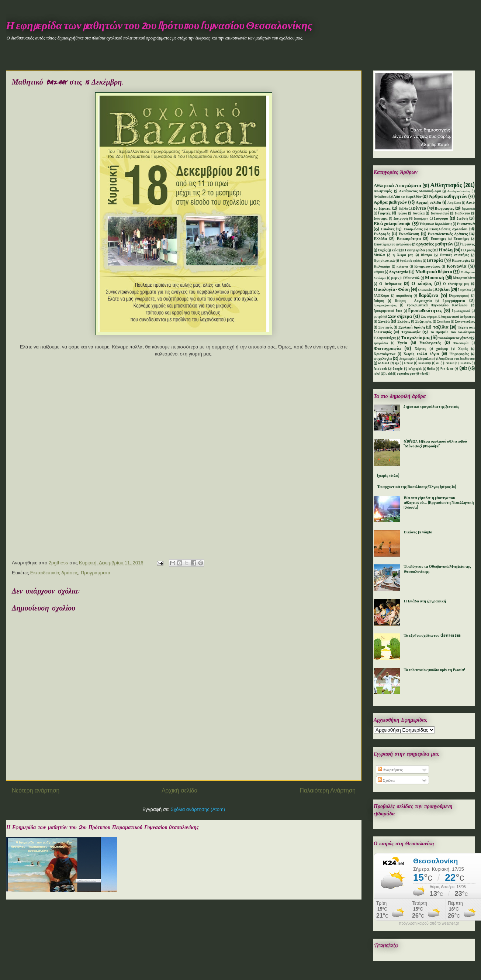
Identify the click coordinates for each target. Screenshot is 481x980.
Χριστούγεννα (385, 354)
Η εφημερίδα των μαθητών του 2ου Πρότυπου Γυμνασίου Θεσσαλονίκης (159, 26)
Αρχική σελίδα (179, 790)
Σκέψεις (404, 322)
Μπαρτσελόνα (464, 278)
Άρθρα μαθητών (390, 202)
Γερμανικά (468, 209)
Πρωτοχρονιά (461, 311)
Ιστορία (435, 260)
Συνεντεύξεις (465, 322)
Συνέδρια (444, 322)
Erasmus (449, 364)
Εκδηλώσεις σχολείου (448, 229)
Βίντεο (419, 208)
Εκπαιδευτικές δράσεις (54, 573)
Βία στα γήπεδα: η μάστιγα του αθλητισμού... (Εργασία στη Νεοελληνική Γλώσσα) (439, 503)
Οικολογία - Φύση (392, 290)
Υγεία (402, 343)
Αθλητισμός (446, 185)
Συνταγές (386, 328)
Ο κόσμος (422, 284)
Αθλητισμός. (383, 191)
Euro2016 (465, 364)
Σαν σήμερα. (429, 317)
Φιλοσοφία (461, 343)
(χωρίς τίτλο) (388, 476)
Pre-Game (447, 369)
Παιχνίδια (464, 290)
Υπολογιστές (430, 343)
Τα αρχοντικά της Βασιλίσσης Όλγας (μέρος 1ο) (417, 487)
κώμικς (379, 272)
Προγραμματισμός (385, 306)
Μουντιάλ (412, 278)
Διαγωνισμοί (440, 214)
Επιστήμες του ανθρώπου (393, 245)
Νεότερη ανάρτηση (36, 790)
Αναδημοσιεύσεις (458, 192)
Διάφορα (441, 219)
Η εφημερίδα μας (417, 250)
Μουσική (435, 278)
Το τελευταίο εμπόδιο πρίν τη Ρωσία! (434, 670)
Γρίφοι (402, 214)
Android (384, 363)
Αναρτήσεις (390, 770)
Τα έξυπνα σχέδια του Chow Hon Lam (432, 636)
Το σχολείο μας (416, 338)
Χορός (463, 349)
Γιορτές (384, 213)
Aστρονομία (407, 359)
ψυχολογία (383, 359)
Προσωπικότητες (425, 311)
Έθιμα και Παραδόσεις (436, 224)
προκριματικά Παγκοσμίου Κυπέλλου (437, 305)
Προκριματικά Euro (388, 311)
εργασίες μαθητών (435, 244)
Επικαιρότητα (409, 239)
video (423, 374)
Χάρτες (420, 349)
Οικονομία (425, 290)
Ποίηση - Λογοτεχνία (413, 301)
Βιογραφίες (444, 209)
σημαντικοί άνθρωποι (458, 317)
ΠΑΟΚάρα (381, 296)
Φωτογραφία (387, 349)
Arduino (409, 364)
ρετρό (378, 317)
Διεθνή (462, 219)
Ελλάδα (380, 239)
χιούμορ (442, 349)
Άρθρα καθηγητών (448, 197)
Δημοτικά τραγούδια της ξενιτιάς (431, 407)
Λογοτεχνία (399, 272)
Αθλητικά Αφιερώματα (397, 186)
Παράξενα (429, 295)
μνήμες (395, 278)
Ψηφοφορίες (459, 354)
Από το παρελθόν (407, 197)
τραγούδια (381, 343)
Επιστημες (438, 239)
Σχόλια (386, 781)
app (397, 364)
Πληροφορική (459, 296)
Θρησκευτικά (384, 261)
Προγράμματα (96, 573)
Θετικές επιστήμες (454, 255)
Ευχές (382, 250)
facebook (380, 369)
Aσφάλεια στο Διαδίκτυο (457, 359)
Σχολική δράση (412, 327)
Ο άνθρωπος (390, 284)
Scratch (388, 374)
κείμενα (402, 267)
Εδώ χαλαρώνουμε (392, 224)
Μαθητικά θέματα (434, 272)
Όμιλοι (443, 290)
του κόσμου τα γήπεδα (454, 338)
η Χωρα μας (403, 255)
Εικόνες (388, 229)
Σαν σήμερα (400, 317)
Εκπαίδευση (409, 234)
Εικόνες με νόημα (418, 532)
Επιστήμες (462, 239)
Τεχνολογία (411, 332)
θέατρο (426, 255)
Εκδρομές (382, 234)
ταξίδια (441, 327)
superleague (406, 374)
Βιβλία (403, 209)
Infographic (415, 369)
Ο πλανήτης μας (456, 284)
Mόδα (431, 369)
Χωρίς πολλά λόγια (421, 354)
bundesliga (425, 364)
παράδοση (404, 296)
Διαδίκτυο (462, 214)
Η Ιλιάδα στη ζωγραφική (425, 601)
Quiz (463, 369)
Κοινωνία (457, 266)
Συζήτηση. (424, 322)
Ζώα (395, 250)
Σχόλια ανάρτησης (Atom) (198, 809)
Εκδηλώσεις (413, 229)
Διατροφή (401, 219)
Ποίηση (379, 301)
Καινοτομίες (461, 261)
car (438, 364)
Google (398, 369)
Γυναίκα (419, 214)
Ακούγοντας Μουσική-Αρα (420, 191)
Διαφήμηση (421, 219)
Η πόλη (446, 250)
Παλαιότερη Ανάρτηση (328, 790)
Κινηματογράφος (427, 267)
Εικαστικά (466, 224)
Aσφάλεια (427, 359)
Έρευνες (468, 245)
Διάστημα (381, 219)
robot (377, 374)
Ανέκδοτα (381, 197)
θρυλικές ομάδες (411, 261)
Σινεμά (384, 321)
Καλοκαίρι (382, 267)
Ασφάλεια (454, 203)
